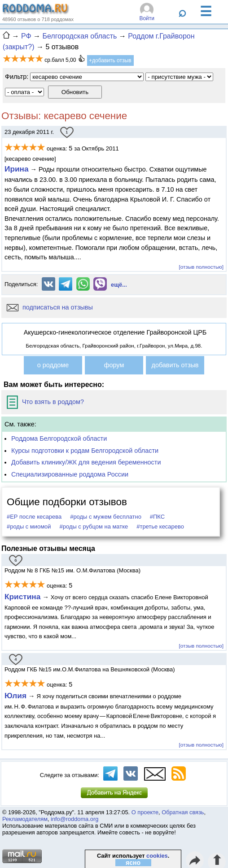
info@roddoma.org (75, 819)
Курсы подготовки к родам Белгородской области (85, 451)
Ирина (17, 169)
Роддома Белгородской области (59, 438)
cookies (157, 856)
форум (114, 365)
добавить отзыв (175, 365)
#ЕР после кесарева (34, 517)
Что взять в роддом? (45, 402)
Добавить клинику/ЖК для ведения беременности (86, 462)
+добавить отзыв (110, 60)
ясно (133, 863)
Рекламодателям (25, 819)
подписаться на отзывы (50, 307)
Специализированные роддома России (70, 474)
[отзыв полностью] (201, 267)
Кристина (22, 597)
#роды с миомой (29, 526)
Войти (147, 18)
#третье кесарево (160, 526)
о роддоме (53, 365)
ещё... (119, 285)
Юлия (15, 696)
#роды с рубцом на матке (94, 526)
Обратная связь (183, 812)
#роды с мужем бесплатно (106, 517)
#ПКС (157, 517)
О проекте (145, 812)
